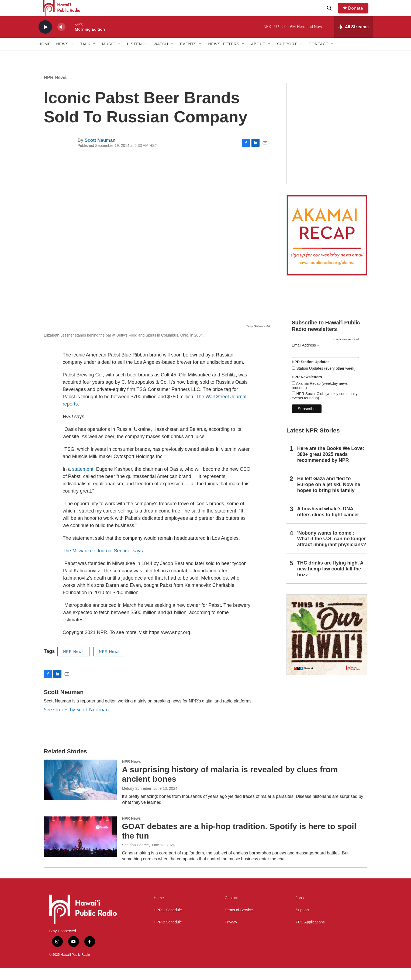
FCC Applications (310, 934)
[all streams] (353, 39)
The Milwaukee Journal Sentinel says (103, 563)
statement (83, 481)
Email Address (306, 357)
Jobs (300, 910)
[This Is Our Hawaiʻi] (327, 647)
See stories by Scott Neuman (76, 722)
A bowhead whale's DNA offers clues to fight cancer (328, 524)
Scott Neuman (100, 152)
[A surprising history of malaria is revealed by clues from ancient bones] (80, 792)
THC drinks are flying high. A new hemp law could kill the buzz (330, 581)
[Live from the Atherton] (327, 146)
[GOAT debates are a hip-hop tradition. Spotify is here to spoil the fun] (80, 849)
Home (45, 56)
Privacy (231, 934)
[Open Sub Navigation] (73, 56)
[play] (45, 39)
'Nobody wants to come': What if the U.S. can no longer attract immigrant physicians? (332, 551)
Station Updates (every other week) (325, 380)
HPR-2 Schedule (168, 934)
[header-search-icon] (332, 14)
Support (302, 922)
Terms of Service (239, 922)
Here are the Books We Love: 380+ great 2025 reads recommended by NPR (331, 466)
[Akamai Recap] (327, 247)
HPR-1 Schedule (168, 922)
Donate (359, 14)
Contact (231, 910)
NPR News (55, 90)
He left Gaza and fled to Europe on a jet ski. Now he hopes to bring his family (329, 497)
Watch (161, 56)
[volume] (61, 39)
